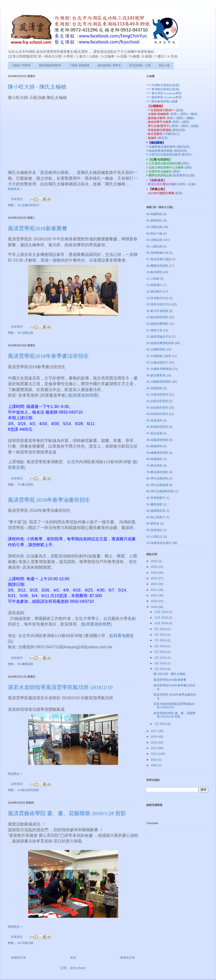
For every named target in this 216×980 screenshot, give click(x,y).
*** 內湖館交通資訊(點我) (163, 85)
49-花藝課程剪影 (157, 440)
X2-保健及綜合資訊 (159, 543)
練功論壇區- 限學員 (109, 65)
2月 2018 (161, 669)
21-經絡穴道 (154, 330)
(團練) (190, 118)
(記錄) (192, 184)
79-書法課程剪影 (157, 472)
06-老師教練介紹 (157, 253)
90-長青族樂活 (156, 498)
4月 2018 (161, 658)
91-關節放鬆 (154, 504)
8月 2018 (161, 635)
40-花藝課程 (154, 388)
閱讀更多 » (15, 189)
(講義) (195, 126)
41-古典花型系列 (157, 395)
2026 (154, 561)
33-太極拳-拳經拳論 (159, 369)
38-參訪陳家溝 (156, 375)
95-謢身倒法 (154, 530)
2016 (154, 737)
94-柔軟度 (153, 523)
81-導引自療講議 (157, 485)
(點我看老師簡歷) (83, 395)
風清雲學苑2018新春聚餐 (38, 228)
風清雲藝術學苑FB (50, 65)
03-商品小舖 (154, 233)
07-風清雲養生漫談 (159, 259)
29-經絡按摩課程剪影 (160, 343)
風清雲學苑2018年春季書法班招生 (48, 356)
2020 (154, 595)
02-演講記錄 (154, 227)
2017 (154, 731)
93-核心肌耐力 (156, 517)
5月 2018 (161, 652)
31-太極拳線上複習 (159, 356)
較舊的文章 (128, 958)
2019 (154, 601)
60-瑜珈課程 (154, 459)
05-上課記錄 (154, 246)
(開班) (184, 114)
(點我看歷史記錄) (184, 175)
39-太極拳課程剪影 (159, 382)
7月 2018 (161, 640)
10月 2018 (162, 623)
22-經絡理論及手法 (159, 337)
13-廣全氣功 (154, 291)
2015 (154, 742)
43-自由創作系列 (157, 408)
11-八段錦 (153, 279)
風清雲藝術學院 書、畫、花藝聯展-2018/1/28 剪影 (67, 813)
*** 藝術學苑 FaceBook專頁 (164, 97)
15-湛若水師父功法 (159, 304)
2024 (154, 573)
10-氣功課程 (154, 272)
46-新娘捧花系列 (157, 427)
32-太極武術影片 (28, 205)
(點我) (179, 110)
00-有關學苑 (154, 214)
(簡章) (174, 114)
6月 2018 (161, 646)
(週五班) (163, 138)
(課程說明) (179, 130)
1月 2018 (161, 724)
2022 (154, 584)
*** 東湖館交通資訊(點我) (163, 89)
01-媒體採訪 (154, 220)
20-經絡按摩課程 (157, 324)
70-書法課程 (26, 484)
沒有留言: (17, 199)
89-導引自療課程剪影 (160, 491)
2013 (154, 754)
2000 (154, 765)
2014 (154, 748)
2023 (154, 578)
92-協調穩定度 (156, 511)
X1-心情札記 (154, 537)
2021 (154, 590)
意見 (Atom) (78, 968)
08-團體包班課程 (157, 266)
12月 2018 (162, 612)
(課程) (185, 163)
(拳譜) (194, 114)
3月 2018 (161, 663)
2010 (154, 760)
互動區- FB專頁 (21, 65)
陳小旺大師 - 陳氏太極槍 (37, 87)
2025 (154, 567)
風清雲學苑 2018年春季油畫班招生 (49, 500)
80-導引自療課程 (157, 478)
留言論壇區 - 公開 (140, 65)
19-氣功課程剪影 (28, 790)
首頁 (73, 958)
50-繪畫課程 (26, 664)
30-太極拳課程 (156, 349)
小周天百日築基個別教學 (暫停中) (170, 155)
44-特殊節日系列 (157, 414)
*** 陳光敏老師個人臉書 (162, 101)
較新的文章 (19, 958)
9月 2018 (161, 629)
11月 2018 (162, 618)
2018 (154, 607)
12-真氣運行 (154, 285)
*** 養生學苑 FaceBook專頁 (164, 93)
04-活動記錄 (26, 333)
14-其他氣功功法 (157, 298)
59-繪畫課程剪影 (157, 453)
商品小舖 (164, 65)
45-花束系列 (154, 420)
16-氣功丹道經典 (157, 311)
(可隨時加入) (171, 134)
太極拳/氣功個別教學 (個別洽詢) (169, 147)
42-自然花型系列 (157, 401)
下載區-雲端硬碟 (79, 65)
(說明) (182, 184)
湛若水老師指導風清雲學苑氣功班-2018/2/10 (60, 687)
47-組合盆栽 (154, 433)
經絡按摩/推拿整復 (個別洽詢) (168, 151)
